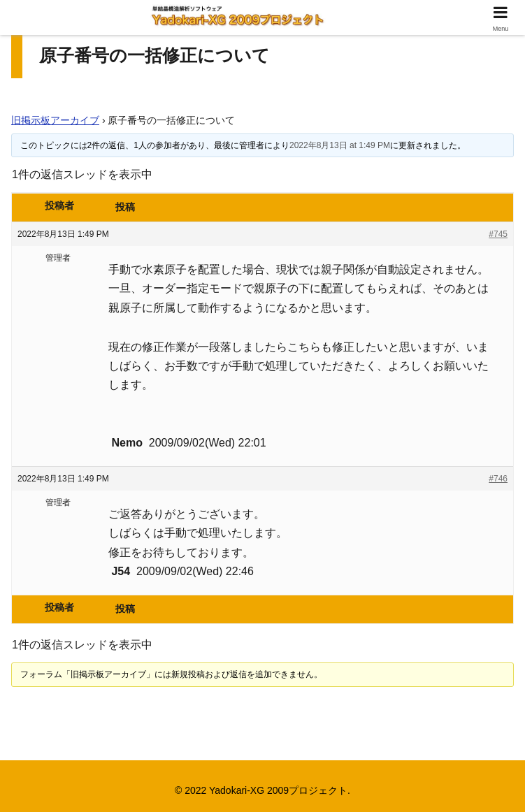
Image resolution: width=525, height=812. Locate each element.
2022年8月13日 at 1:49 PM (340, 145)
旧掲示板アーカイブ (55, 120)
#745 (498, 234)
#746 (498, 479)
